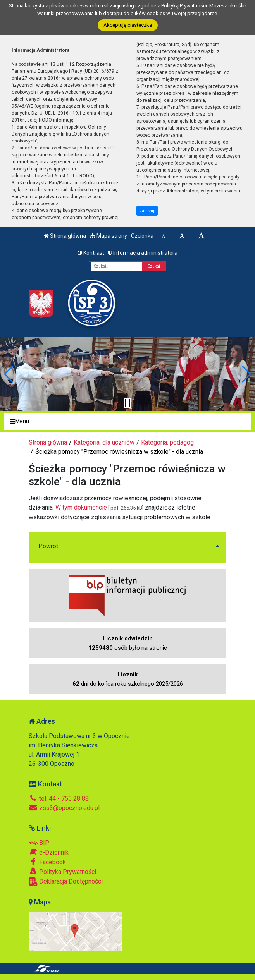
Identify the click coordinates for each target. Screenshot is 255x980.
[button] (9, 374)
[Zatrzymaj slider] (127, 403)
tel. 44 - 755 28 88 (59, 799)
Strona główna (65, 236)
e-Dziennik (49, 852)
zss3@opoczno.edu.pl (64, 808)
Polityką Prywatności (184, 6)
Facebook (47, 862)
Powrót (48, 546)
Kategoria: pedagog (167, 442)
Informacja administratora (143, 253)
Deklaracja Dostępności (66, 882)
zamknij (147, 211)
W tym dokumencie (81, 507)
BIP (39, 843)
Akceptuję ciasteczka (128, 25)
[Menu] (127, 421)
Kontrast (91, 253)
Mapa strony (109, 236)
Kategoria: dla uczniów (104, 442)
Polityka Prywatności (62, 872)
